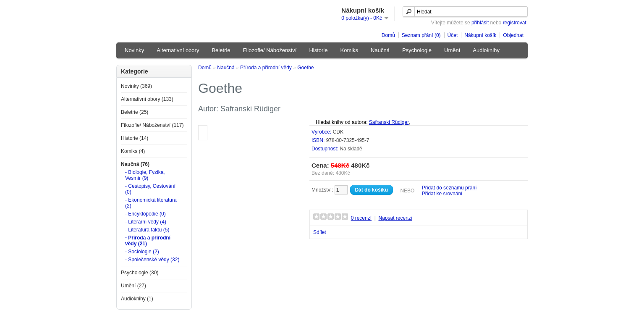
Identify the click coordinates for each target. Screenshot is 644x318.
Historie (318, 50)
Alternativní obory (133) (147, 99)
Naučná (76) (135, 164)
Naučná (380, 50)
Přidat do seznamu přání (449, 188)
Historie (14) (135, 138)
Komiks (349, 50)
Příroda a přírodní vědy (266, 68)
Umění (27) (134, 286)
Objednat (513, 35)
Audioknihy (486, 50)
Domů (388, 35)
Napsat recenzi (395, 218)
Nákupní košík (480, 35)
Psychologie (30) (140, 273)
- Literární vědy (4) (146, 222)
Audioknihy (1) (137, 299)
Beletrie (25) (135, 112)
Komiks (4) (133, 151)
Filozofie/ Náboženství (270, 50)
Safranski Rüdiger (389, 122)
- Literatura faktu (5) (147, 230)
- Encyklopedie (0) (145, 214)
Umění (452, 50)
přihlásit (480, 23)
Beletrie (221, 50)
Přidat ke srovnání (442, 194)
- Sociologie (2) (142, 252)
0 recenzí (361, 218)
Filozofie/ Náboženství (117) (152, 125)
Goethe (305, 68)
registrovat (515, 23)
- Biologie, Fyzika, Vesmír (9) (145, 175)
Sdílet (320, 232)
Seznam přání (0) (421, 35)
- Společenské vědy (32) (152, 260)
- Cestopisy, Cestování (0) (150, 189)
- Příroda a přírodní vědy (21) (148, 241)
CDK (338, 132)
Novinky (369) (136, 86)
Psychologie (417, 50)
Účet (453, 35)
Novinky (134, 50)
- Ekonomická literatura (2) (151, 203)
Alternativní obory (178, 50)
